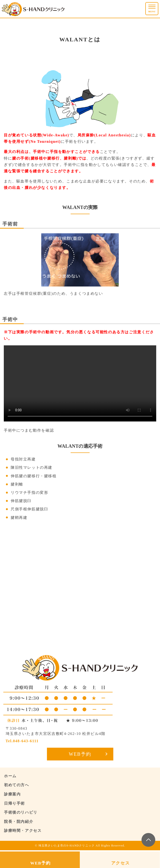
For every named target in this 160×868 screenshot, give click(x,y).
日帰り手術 (14, 803)
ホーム (10, 776)
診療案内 (12, 794)
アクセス (121, 863)
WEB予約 (80, 754)
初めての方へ (17, 785)
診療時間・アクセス (23, 831)
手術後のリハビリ (21, 812)
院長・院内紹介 (19, 822)
